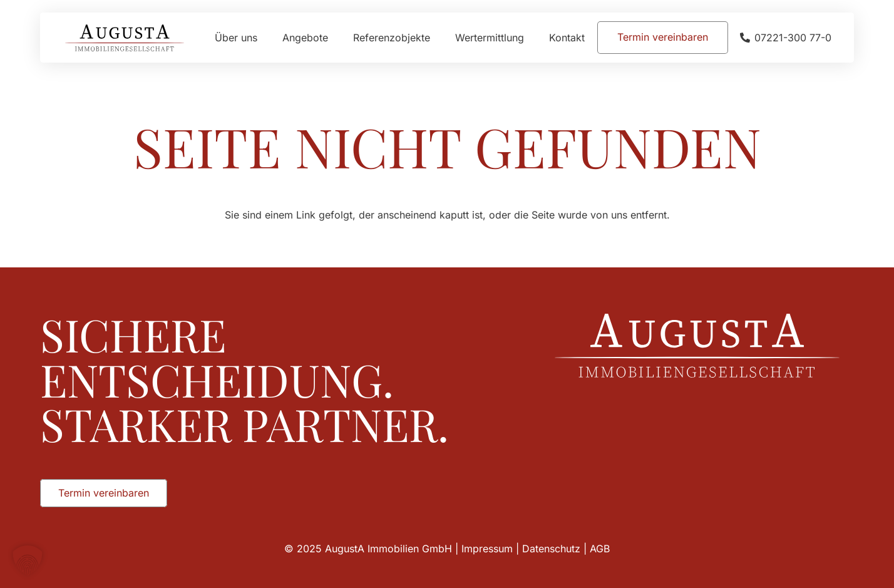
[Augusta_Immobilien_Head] (125, 38)
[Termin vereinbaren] (663, 37)
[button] (28, 560)
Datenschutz (551, 549)
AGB (600, 549)
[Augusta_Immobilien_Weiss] (697, 345)
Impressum (487, 549)
